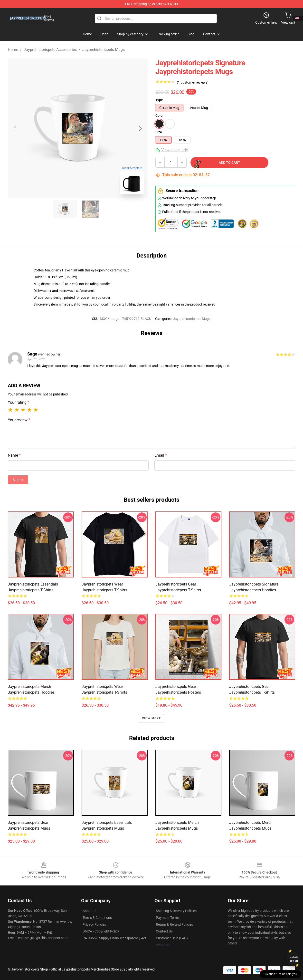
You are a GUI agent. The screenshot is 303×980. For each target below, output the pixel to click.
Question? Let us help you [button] (280, 974)
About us (89, 911)
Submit (18, 480)
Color (160, 115)
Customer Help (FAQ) (172, 938)
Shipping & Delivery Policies (176, 911)
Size (159, 132)
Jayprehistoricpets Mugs (104, 50)
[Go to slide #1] (65, 209)
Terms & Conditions (97, 918)
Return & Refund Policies (174, 924)
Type (159, 100)
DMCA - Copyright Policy (101, 931)
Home (13, 50)
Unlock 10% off (294, 959)
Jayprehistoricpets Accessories (50, 50)
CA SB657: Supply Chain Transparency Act (114, 938)
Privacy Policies (94, 924)
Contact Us (164, 931)
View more (151, 718)
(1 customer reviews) (193, 82)
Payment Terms (168, 918)
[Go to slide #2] (90, 209)
